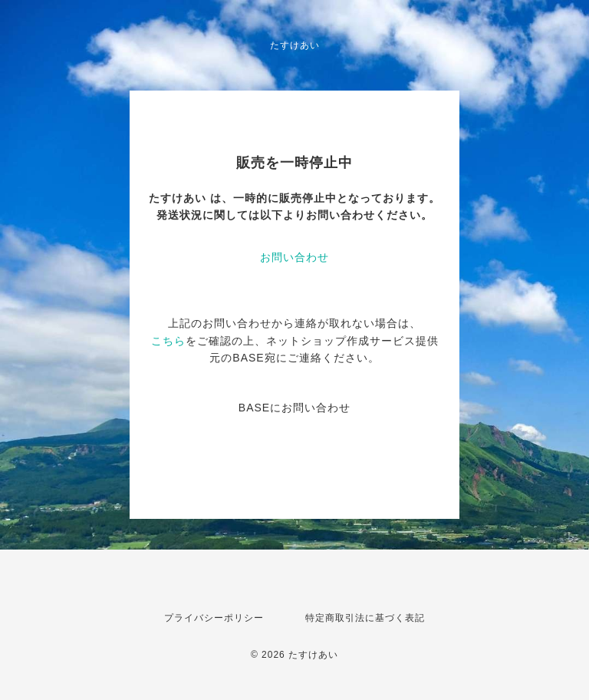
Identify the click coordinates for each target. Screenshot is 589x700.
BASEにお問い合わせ (294, 408)
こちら (168, 341)
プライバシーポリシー (214, 618)
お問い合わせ (294, 257)
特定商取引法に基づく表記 (365, 618)
